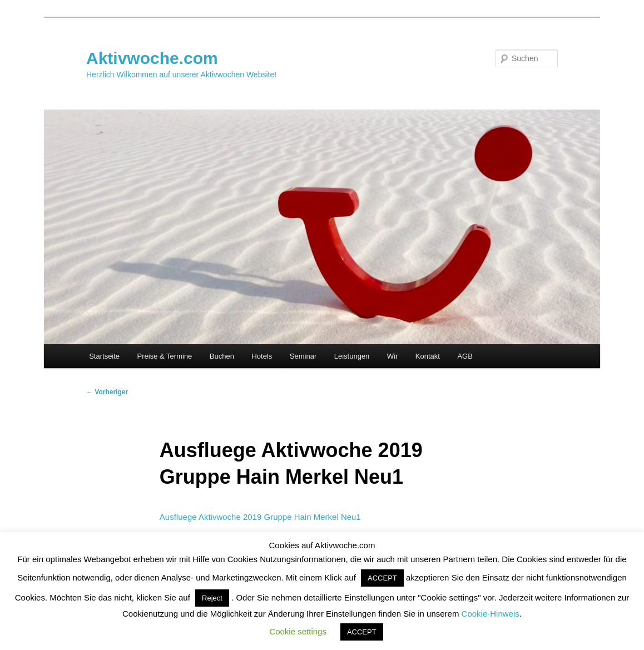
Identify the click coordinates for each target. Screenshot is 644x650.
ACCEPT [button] (382, 578)
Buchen (222, 356)
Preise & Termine (165, 356)
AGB (465, 356)
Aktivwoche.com (152, 58)
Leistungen (352, 356)
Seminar (303, 356)
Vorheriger (107, 392)
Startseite (104, 356)
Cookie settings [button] (298, 631)
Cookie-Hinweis (491, 614)
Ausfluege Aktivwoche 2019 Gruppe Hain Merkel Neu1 (260, 517)
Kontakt (428, 356)
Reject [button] (212, 598)
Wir (393, 356)
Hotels (262, 356)
